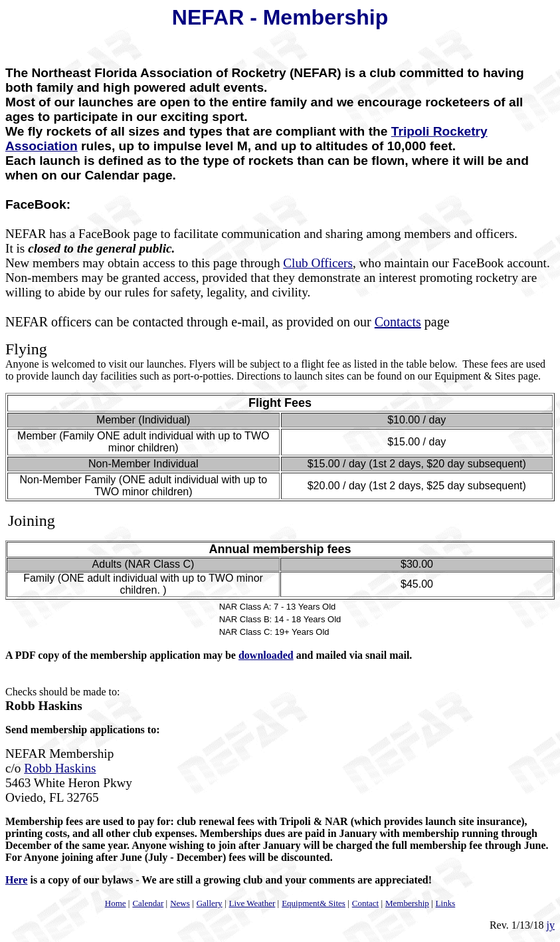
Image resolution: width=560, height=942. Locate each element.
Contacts (398, 322)
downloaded (266, 655)
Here (16, 880)
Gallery (210, 903)
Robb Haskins (60, 768)
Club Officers (318, 263)
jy (551, 925)
